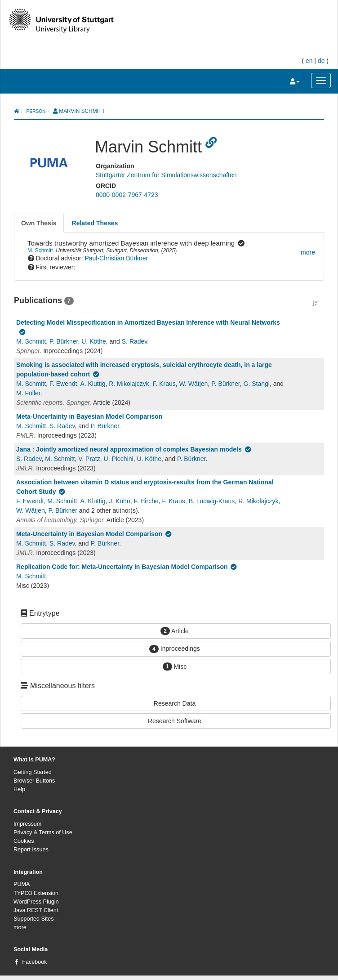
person (36, 111)
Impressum (27, 824)
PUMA (22, 884)
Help (19, 789)
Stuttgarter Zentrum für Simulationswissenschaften (166, 175)
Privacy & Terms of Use (43, 832)
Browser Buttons (34, 781)
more (20, 927)
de (321, 61)
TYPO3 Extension (36, 893)
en (309, 61)
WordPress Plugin (36, 902)
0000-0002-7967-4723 (127, 195)
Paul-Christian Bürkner (116, 258)
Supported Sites (34, 919)
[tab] (39, 223)
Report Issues (31, 850)
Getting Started (33, 772)
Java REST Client (36, 910)
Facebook (34, 962)
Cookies (24, 841)
